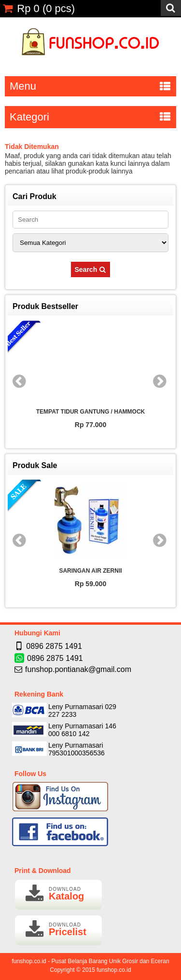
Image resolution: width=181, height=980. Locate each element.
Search (91, 269)
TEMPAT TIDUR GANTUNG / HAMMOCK (91, 412)
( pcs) (39, 8)
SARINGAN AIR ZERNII (90, 571)
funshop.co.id (114, 970)
